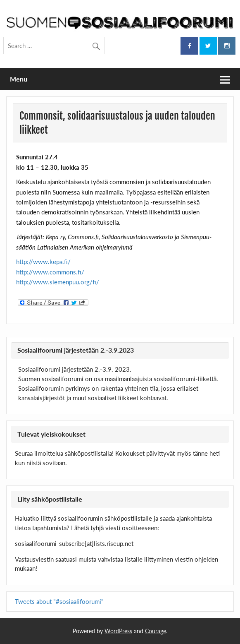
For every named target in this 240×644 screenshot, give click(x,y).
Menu (19, 79)
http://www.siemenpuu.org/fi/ (58, 282)
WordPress (118, 631)
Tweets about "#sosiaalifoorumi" (59, 601)
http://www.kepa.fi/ (43, 262)
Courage (156, 631)
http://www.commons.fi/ (50, 272)
